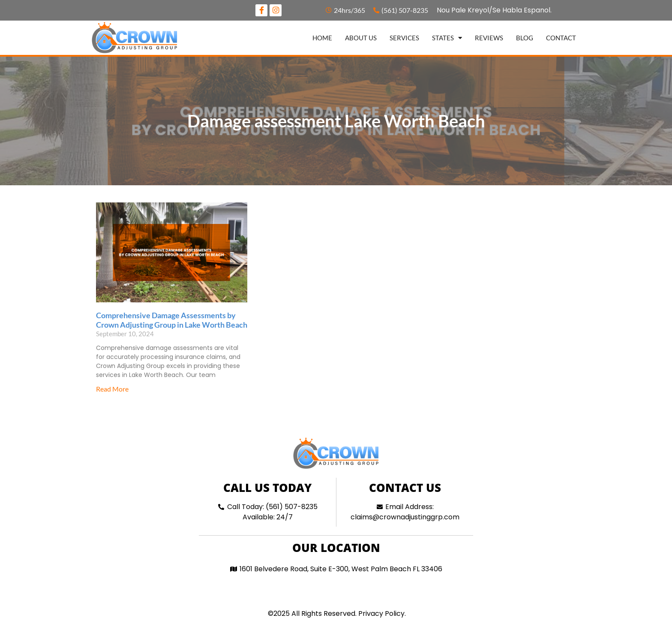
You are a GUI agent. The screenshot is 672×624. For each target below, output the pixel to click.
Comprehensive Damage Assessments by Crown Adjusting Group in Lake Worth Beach (172, 321)
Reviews (489, 39)
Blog (525, 39)
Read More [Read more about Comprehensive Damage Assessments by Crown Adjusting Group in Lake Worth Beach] (112, 390)
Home (322, 39)
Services (404, 39)
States (447, 39)
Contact (561, 39)
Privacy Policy (381, 614)
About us (361, 39)
